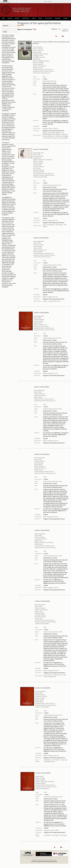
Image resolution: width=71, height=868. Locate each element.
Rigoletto (65, 138)
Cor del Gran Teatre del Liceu (42, 73)
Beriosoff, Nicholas (39, 170)
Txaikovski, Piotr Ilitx (39, 57)
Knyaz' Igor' (59, 225)
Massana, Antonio (38, 63)
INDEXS (34, 18)
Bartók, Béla (37, 59)
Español (50, 1)
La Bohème (64, 134)
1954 (44, 77)
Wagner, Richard (38, 68)
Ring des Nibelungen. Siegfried (52, 133)
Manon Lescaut (58, 138)
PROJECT (10, 18)
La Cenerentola (47, 138)
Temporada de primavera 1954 (52, 185)
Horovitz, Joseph (38, 163)
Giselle (45, 301)
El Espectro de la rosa (59, 675)
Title (59, 29)
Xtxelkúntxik (47, 760)
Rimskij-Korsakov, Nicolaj (40, 54)
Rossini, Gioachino (38, 50)
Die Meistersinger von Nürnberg (53, 134)
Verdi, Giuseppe (38, 47)
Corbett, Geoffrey (38, 156)
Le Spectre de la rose (54, 301)
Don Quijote (56, 760)
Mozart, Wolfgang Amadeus (41, 61)
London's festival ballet (42, 788)
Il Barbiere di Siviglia (62, 136)
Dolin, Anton (37, 154)
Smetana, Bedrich (38, 64)
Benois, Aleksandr (40, 466)
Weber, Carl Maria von (40, 66)
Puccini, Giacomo (38, 49)
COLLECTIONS (49, 18)
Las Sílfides (47, 835)
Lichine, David (38, 248)
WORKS (40, 18)
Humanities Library (52, 860)
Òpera (56, 128)
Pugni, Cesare (38, 397)
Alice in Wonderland (49, 225)
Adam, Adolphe (38, 252)
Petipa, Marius (39, 470)
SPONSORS (58, 18)
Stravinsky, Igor (39, 463)
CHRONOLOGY (26, 18)
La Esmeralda (47, 675)
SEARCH (17, 18)
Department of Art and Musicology (40, 860)
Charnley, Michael (38, 167)
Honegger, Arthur (38, 56)
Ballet (44, 220)
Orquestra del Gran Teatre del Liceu (44, 71)
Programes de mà (48, 128)
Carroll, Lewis (39, 618)
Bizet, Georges (38, 246)
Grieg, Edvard (37, 158)
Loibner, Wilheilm (41, 783)
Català (45, 1)
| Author (64, 29)
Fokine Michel (37, 165)
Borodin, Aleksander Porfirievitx (43, 160)
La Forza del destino (48, 136)
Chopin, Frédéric (39, 321)
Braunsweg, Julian (38, 153)
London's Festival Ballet (41, 149)
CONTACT (66, 18)
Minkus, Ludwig (38, 161)
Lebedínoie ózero (50, 762)
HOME (3, 18)
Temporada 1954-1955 (49, 81)
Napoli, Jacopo (37, 52)
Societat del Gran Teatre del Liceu (43, 69)
